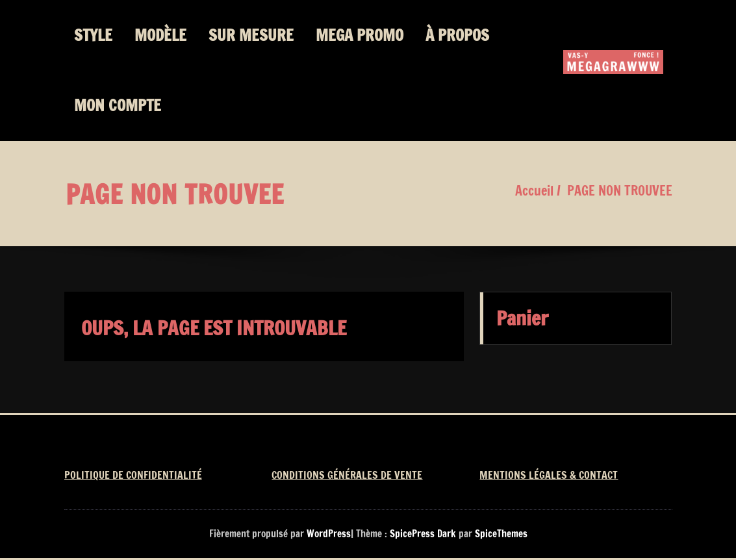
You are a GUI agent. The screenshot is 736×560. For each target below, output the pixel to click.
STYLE (93, 35)
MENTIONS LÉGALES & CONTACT (549, 475)
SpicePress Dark (423, 534)
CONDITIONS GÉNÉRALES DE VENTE (347, 475)
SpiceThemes (500, 534)
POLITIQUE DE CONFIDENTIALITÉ (133, 475)
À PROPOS (457, 35)
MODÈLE (160, 35)
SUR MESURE (251, 35)
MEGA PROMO (360, 35)
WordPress (329, 534)
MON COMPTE (118, 105)
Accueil (534, 191)
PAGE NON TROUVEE (620, 191)
